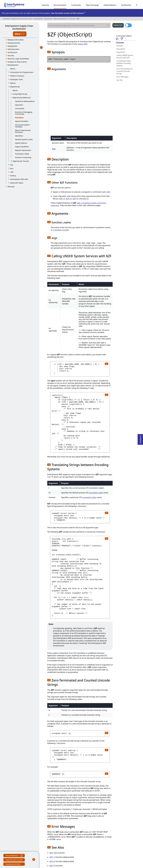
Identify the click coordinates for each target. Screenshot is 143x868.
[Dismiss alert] (139, 13)
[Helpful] (117, 39)
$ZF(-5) (75, 199)
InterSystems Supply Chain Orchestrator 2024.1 (18, 19)
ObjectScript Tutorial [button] (21, 161)
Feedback (140, 439)
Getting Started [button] (14, 43)
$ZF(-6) (86, 199)
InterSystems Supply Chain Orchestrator (19, 27)
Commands (20, 108)
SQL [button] (12, 165)
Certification (126, 5)
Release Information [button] (16, 40)
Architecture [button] (12, 52)
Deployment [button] (12, 46)
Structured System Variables (22, 126)
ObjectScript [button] (15, 87)
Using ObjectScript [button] (20, 94)
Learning (45, 5)
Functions (73, 19)
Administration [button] (14, 49)
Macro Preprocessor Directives (23, 131)
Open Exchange (92, 5)
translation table (96, 493)
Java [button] (12, 168)
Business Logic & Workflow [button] (18, 59)
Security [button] (11, 55)
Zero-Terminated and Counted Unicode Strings (124, 71)
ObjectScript (48, 19)
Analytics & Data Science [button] (17, 62)
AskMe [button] (119, 25)
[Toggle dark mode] (128, 25)
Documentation (60, 5)
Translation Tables (22, 154)
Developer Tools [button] (16, 79)
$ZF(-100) (106, 192)
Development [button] (13, 65)
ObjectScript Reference (61, 19)
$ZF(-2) (52, 861)
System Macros (21, 143)
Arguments (121, 52)
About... (13, 69)
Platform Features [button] (17, 76)
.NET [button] (12, 172)
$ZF (78, 19)
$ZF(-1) (52, 857)
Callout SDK (82, 44)
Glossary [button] (11, 186)
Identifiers (19, 136)
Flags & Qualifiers (22, 147)
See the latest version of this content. (68, 13)
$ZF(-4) (69, 199)
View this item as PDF (14, 860)
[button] (49, 52)
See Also (120, 80)
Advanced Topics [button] (17, 183)
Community (76, 5)
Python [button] (13, 83)
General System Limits (24, 139)
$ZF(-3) (62, 199)
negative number (62, 230)
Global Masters (110, 5)
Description (121, 49)
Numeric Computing (23, 157)
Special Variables (22, 121)
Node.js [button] (13, 176)
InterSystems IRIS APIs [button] (19, 179)
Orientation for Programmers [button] (22, 72)
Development (39, 19)
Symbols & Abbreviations (25, 101)
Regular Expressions (23, 150)
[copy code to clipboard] (106, 364)
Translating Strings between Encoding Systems (124, 63)
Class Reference (14, 856)
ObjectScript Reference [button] (22, 98)
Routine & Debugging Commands (24, 113)
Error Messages (122, 77)
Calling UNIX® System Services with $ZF (125, 56)
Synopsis (120, 46)
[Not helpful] (122, 39)
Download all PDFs (13, 864)
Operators (19, 105)
